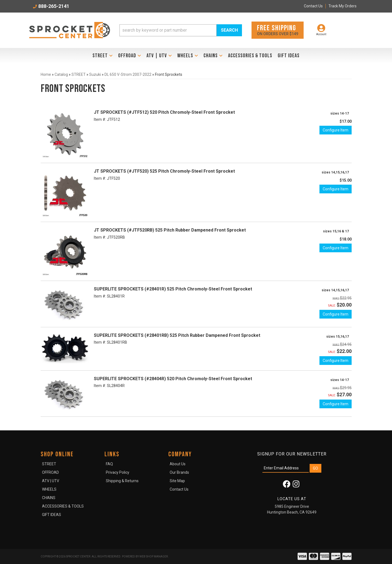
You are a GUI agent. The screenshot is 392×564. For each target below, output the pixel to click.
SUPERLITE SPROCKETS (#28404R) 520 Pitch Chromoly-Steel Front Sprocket (173, 379)
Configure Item (336, 130)
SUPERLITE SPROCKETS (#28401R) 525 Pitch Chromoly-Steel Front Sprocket (173, 289)
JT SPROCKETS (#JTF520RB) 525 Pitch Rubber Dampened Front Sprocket (170, 230)
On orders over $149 (278, 30)
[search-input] (168, 30)
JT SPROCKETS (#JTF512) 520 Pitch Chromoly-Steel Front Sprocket (164, 112)
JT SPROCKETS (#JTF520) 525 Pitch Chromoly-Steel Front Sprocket (164, 171)
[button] (181, 30)
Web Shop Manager (154, 556)
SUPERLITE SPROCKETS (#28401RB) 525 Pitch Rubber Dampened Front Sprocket (177, 335)
